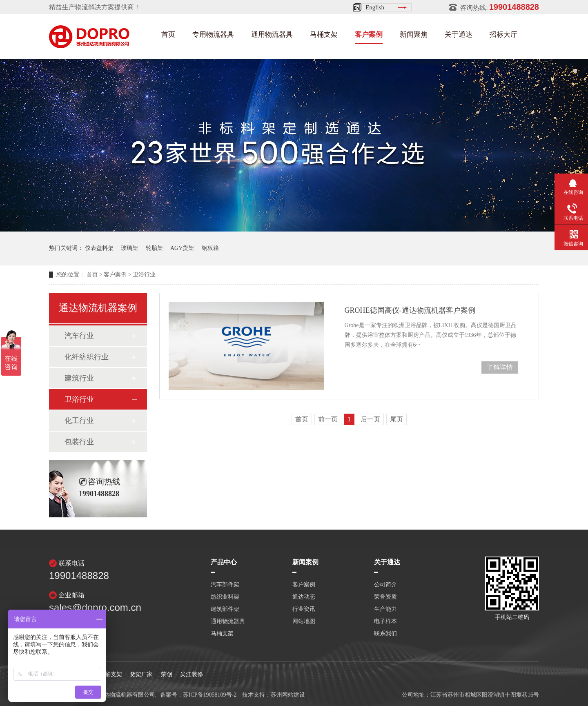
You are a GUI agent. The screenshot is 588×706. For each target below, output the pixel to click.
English (375, 7)
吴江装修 (192, 674)
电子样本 (385, 621)
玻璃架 (129, 248)
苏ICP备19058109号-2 (210, 695)
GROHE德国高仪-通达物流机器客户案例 (410, 310)
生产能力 (385, 609)
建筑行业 (79, 378)
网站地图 (304, 621)
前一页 (328, 419)
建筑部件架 (225, 609)
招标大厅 (503, 35)
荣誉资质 (385, 597)
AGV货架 (182, 248)
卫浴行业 (144, 275)
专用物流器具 (213, 35)
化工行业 (79, 421)
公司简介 (385, 585)
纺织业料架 (225, 597)
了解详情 (500, 367)
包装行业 (79, 442)
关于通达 (459, 35)
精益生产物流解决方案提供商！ (95, 7)
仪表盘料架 (99, 248)
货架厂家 (141, 674)
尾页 (396, 419)
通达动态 (304, 597)
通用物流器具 (272, 35)
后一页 (370, 419)
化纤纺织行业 (87, 357)
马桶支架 (324, 35)
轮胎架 (154, 248)
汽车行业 (79, 336)
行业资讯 (304, 609)
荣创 (167, 674)
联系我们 (385, 634)
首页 (168, 35)
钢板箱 (210, 248)
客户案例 (369, 35)
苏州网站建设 (288, 695)
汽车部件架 (225, 585)
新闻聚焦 (414, 35)
